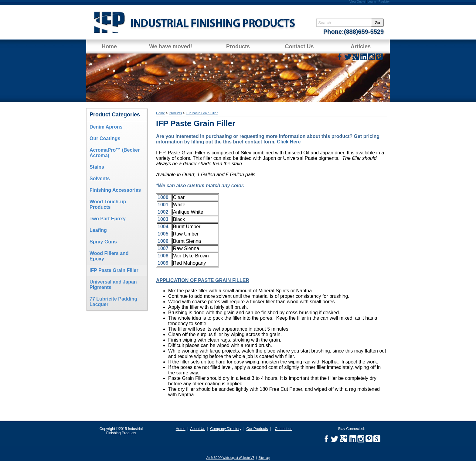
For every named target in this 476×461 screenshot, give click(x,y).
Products (238, 46)
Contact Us (299, 46)
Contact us (283, 429)
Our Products (257, 429)
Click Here (289, 142)
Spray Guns (103, 242)
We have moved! (171, 46)
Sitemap (264, 458)
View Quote (357, 2)
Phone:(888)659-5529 (354, 32)
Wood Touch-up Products (108, 204)
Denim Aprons (106, 127)
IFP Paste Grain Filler (114, 270)
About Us (197, 429)
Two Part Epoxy (108, 219)
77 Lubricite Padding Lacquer (113, 302)
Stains (97, 167)
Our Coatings (105, 138)
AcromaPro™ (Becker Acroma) (115, 153)
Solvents (100, 179)
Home (109, 46)
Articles (361, 46)
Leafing (98, 230)
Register (384, 2)
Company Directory (226, 429)
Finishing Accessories (115, 190)
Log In (372, 2)
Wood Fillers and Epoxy (109, 256)
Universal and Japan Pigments (113, 285)
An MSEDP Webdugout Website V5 (230, 458)
